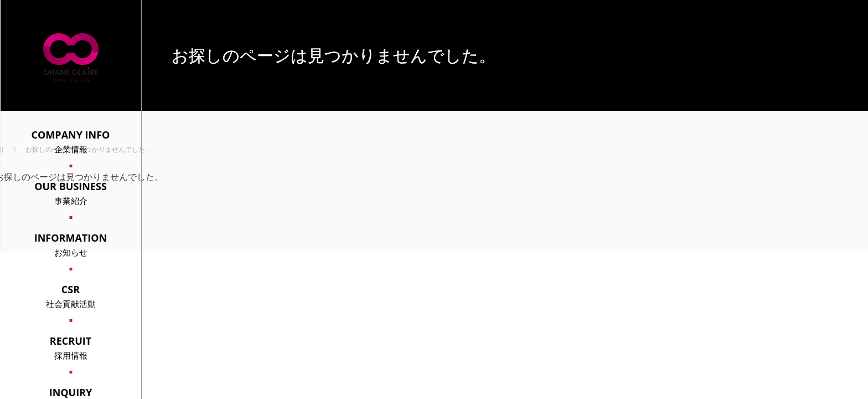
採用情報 (71, 347)
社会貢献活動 (71, 296)
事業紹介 (71, 193)
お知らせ (71, 244)
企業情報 (71, 141)
